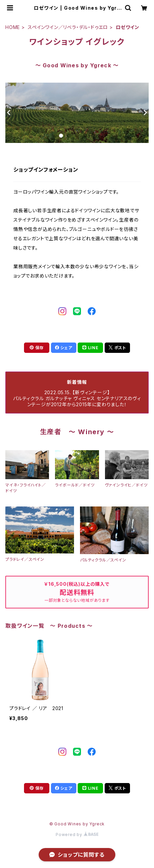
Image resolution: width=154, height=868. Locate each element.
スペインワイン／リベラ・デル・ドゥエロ (68, 27)
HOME (13, 27)
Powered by (77, 835)
